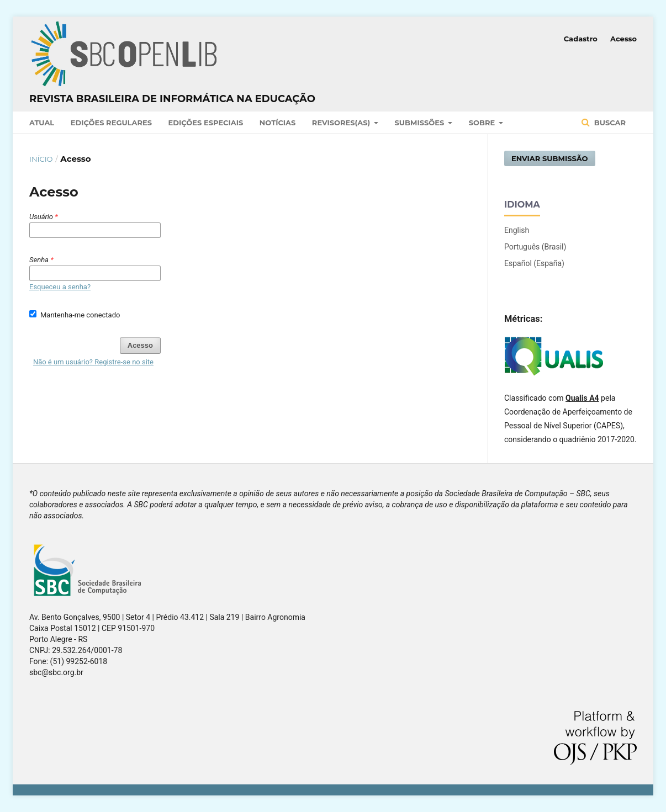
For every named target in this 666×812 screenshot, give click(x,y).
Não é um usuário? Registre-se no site (93, 362)
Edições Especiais (206, 123)
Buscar (609, 123)
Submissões (421, 123)
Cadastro (581, 39)
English (517, 230)
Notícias (278, 123)
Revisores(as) (342, 123)
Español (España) (534, 263)
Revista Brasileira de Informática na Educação (172, 99)
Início (41, 159)
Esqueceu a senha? (60, 287)
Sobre (483, 123)
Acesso (623, 39)
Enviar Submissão (550, 158)
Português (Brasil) (535, 247)
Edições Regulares (111, 123)
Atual (42, 123)
